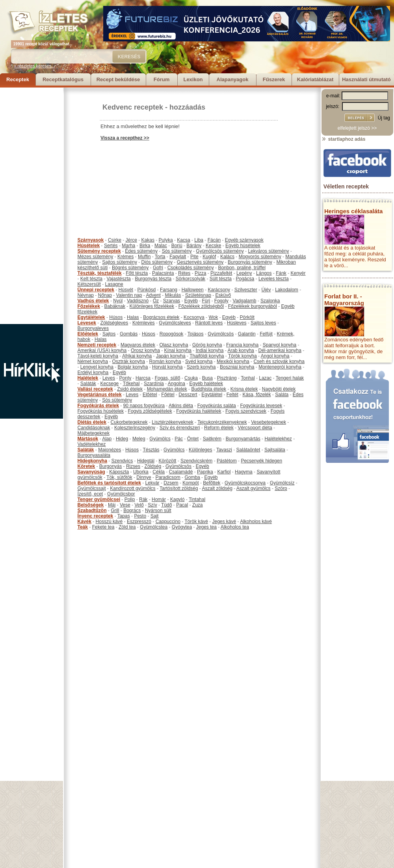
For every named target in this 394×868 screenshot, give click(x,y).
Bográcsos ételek (161, 317)
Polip (130, 499)
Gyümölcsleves (175, 323)
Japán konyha (171, 356)
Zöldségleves (114, 323)
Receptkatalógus (63, 79)
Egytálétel (212, 395)
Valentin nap (129, 295)
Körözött (168, 461)
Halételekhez (278, 439)
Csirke (115, 240)
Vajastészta (119, 279)
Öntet (193, 439)
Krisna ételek (244, 389)
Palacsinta (163, 273)
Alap (107, 439)
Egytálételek (91, 317)
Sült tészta (221, 279)
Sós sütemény (177, 251)
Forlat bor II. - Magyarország (344, 300)
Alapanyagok (233, 79)
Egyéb (191, 301)
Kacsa (183, 240)
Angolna (177, 384)
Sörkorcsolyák (190, 279)
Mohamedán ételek (167, 389)
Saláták (88, 384)
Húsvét (126, 290)
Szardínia (154, 384)
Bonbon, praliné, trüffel (242, 268)
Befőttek (212, 483)
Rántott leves (209, 323)
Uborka (141, 472)
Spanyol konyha (280, 345)
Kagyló (177, 499)
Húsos (116, 317)
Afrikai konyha (137, 356)
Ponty (125, 378)
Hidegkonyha (92, 461)
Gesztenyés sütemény (200, 262)
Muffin (144, 257)
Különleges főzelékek (152, 306)
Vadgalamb (245, 301)
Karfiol (224, 472)
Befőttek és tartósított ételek (109, 483)
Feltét (232, 395)
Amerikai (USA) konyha (102, 350)
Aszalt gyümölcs (254, 488)
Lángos (264, 273)
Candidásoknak (94, 428)
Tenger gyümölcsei (99, 499)
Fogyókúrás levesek (261, 406)
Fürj (206, 301)
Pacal (182, 505)
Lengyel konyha (97, 367)
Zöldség (153, 466)
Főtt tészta (137, 273)
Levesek (87, 323)
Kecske (213, 246)
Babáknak (115, 306)
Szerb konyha (201, 367)
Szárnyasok (91, 240)
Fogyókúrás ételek (98, 406)
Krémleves (144, 323)
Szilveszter (246, 290)
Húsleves (237, 323)
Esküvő (223, 295)
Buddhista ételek (209, 389)
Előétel (150, 395)
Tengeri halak (290, 378)
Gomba (192, 477)
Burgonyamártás (243, 439)
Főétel (168, 395)
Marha (128, 246)
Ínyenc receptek (96, 516)
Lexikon (193, 79)
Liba (199, 240)
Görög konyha (207, 345)
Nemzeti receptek (97, 345)
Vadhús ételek (93, 301)
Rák (143, 499)
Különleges (200, 450)
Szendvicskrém (196, 461)
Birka (145, 246)
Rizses (133, 466)
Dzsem (171, 483)
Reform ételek (219, 428)
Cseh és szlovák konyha (279, 361)
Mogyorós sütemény (260, 257)
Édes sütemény (141, 251)
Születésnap (198, 295)
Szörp (281, 488)
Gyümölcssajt (92, 488)
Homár (159, 499)
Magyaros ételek (138, 345)
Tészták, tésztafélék (100, 273)
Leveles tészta (274, 279)
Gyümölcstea (154, 527)
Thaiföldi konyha (207, 356)
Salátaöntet (248, 450)
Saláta (282, 395)
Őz (156, 301)
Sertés (111, 246)
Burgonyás (111, 466)
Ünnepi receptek (96, 290)
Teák (83, 527)
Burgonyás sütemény (250, 262)
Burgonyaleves (93, 328)
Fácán (214, 240)
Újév (266, 290)
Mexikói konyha (233, 361)
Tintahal (197, 499)
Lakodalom (287, 290)
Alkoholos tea (235, 527)
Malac (161, 246)
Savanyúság (91, 472)
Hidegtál (146, 461)
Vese (125, 505)
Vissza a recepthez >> (125, 138)
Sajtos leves (263, 323)
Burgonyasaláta (94, 455)
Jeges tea (206, 527)
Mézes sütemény (96, 257)
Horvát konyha (167, 367)
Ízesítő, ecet (90, 494)
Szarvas (172, 301)
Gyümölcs (160, 439)
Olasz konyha (174, 345)
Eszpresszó (139, 522)
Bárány (194, 246)
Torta (160, 257)
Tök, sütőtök (119, 477)
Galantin (247, 334)
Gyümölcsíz (282, 483)
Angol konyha (275, 356)
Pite (194, 257)
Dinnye (144, 477)
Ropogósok (172, 334)
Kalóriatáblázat (315, 79)
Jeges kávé (224, 522)
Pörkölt (247, 317)
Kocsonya (194, 317)
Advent (153, 295)
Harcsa (143, 378)
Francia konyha (242, 345)
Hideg (122, 439)
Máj (112, 505)
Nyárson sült (158, 510)
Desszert (188, 395)
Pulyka (166, 240)
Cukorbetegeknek (129, 422)
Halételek (88, 378)
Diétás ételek (92, 422)
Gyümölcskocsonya (245, 483)
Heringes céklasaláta (353, 211)
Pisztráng (227, 378)
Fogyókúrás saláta (217, 406)
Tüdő (166, 505)
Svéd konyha (199, 361)
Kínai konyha (178, 350)
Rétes (184, 273)
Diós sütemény (157, 262)
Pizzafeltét (221, 273)
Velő (139, 505)
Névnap (86, 295)
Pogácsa (245, 279)
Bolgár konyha (133, 367)
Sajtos (109, 334)
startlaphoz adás (343, 139)
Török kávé (196, 522)
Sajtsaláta (275, 450)
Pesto (140, 516)
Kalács (227, 257)
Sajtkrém (212, 439)
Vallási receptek (95, 389)
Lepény (244, 273)
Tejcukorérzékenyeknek (222, 422)
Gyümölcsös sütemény (220, 251)
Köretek (86, 466)
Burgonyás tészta (153, 279)
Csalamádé (181, 472)
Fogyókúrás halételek (199, 411)
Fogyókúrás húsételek (101, 411)
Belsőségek (91, 505)
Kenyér (298, 273)
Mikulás (173, 295)
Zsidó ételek (130, 389)
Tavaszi (224, 450)
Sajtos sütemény (120, 262)
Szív (152, 505)
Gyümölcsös (221, 334)
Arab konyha (241, 350)
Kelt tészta (91, 279)
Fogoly (221, 301)
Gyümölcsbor (121, 494)
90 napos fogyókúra (144, 406)
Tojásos (196, 334)
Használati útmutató (366, 79)
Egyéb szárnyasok (244, 240)
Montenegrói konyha (280, 367)
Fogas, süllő (168, 378)
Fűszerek (274, 79)
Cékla (159, 472)
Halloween (193, 290)
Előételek (88, 334)
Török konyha (243, 356)
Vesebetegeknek (269, 422)
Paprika (205, 472)
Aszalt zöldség (217, 488)
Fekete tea (103, 527)
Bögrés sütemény (130, 268)
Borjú (177, 246)
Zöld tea (127, 527)
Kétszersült (89, 284)
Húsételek (89, 246)
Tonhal (248, 378)
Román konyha (165, 361)
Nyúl (118, 301)
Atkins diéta (181, 406)
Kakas (148, 240)
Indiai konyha (210, 350)
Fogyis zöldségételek (150, 411)
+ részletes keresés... (34, 66)
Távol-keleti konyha (98, 356)
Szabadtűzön (92, 510)
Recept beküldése (118, 79)
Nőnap (105, 295)
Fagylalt (178, 257)
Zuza (198, 505)
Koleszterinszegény (135, 428)
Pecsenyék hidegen (261, 461)
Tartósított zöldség (179, 488)
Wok (213, 317)
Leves (109, 378)
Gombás (129, 334)
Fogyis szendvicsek (246, 411)
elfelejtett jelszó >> (357, 128)
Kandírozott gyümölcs (133, 488)
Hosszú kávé (109, 522)
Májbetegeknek (94, 433)
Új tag (384, 118)
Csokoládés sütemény (191, 268)
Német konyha (93, 361)
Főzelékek (89, 306)
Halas (133, 317)
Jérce (131, 240)
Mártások (88, 439)
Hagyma (244, 472)
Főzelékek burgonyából (253, 306)
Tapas (124, 516)
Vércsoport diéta (255, 428)
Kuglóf (209, 257)
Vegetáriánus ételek (100, 395)
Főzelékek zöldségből (201, 306)
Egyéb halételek (206, 384)
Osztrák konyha (129, 361)
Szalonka (270, 301)
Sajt (155, 516)
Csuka (191, 378)
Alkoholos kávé (256, 522)
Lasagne (114, 284)
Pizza (200, 273)
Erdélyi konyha (93, 373)
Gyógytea (182, 527)
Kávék (85, 522)
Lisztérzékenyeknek (172, 422)
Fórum (162, 79)
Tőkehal (131, 384)
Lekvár (152, 483)
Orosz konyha (145, 350)
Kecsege (110, 384)
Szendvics (122, 461)
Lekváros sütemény (268, 251)
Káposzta (119, 472)
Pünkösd (147, 290)
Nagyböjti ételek (279, 389)
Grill (115, 510)
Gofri (158, 268)
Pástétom (227, 461)
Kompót (190, 483)
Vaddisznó (138, 301)
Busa (207, 378)
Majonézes (110, 450)
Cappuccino (168, 522)
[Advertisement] (32, 206)
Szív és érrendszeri (180, 428)
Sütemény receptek (99, 251)
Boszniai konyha (237, 367)
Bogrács (132, 510)
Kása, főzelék (256, 395)
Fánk (281, 273)
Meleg (139, 439)
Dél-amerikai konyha (280, 350)
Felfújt (266, 334)
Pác (179, 439)
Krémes (125, 257)
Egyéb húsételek (243, 246)
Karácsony (219, 290)
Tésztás (151, 450)
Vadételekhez (92, 444)
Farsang (169, 290)
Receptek (18, 79)
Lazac (265, 378)
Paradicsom (168, 477)
